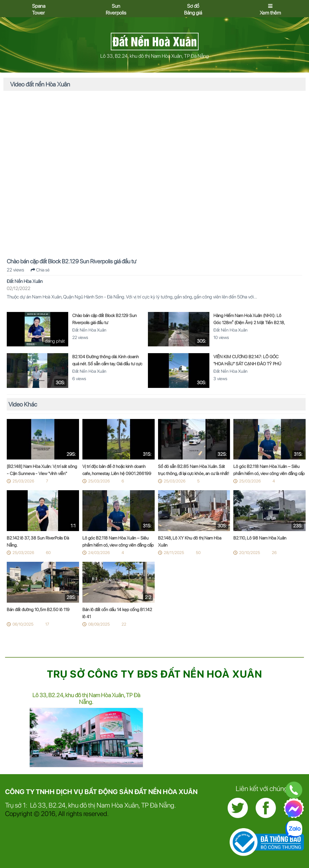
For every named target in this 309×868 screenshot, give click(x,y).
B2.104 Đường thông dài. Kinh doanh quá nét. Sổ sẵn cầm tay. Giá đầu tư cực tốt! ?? (107, 364)
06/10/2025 (23, 624)
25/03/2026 (23, 481)
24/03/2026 (99, 553)
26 (274, 553)
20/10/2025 (250, 553)
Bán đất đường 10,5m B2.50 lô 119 (38, 610)
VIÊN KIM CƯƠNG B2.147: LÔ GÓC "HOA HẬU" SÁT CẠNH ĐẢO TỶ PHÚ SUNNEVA (247, 364)
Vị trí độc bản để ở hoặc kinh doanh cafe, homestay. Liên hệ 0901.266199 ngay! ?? (117, 474)
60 (48, 553)
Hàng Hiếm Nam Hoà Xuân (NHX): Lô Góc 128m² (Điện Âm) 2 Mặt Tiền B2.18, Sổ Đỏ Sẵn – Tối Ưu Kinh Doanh (249, 323)
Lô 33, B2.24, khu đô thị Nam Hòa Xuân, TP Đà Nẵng (154, 56)
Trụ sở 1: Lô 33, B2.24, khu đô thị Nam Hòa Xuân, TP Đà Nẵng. (91, 805)
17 (47, 624)
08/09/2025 (99, 624)
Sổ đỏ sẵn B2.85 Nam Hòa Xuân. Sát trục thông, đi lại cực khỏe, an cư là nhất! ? (194, 474)
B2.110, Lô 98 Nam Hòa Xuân (260, 538)
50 (198, 553)
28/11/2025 (174, 553)
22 (124, 624)
